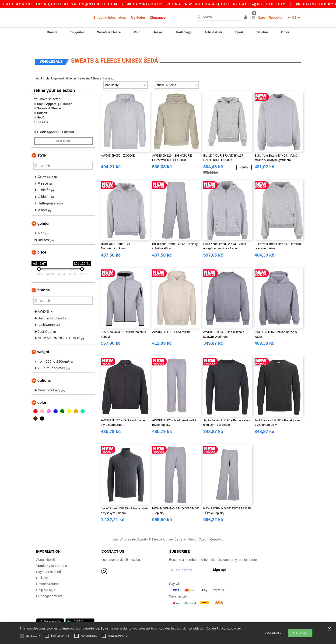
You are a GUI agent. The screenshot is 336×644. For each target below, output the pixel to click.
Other (285, 32)
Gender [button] (44, 212)
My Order (138, 18)
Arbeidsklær (213, 32)
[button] (246, 18)
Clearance (158, 18)
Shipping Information (110, 18)
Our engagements (49, 585)
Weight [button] (43, 341)
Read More (234, 628)
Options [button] (44, 369)
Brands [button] (44, 279)
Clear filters (63, 130)
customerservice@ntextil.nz (121, 548)
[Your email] (189, 559)
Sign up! (219, 558)
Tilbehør (262, 32)
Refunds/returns (48, 573)
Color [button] (42, 391)
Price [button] (42, 241)
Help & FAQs (46, 579)
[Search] (218, 17)
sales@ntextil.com (107, 4)
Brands (52, 32)
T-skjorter (77, 32)
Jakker (158, 32)
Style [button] (42, 144)
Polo (137, 32)
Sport (239, 32)
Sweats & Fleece (109, 32)
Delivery (42, 567)
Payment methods (49, 561)
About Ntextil (45, 548)
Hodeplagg (184, 32)
